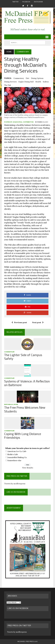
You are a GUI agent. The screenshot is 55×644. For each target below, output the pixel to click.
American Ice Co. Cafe (17, 451)
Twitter (15, 2)
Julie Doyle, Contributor (23, 122)
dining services (10, 82)
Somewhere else (14, 460)
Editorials (9, 404)
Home (16, 404)
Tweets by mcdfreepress (15, 484)
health (38, 82)
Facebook (26, 2)
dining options (37, 78)
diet (27, 78)
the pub (8, 85)
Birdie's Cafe (13, 454)
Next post (38, 322)
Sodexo (46, 82)
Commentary (19, 78)
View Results (28, 468)
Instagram (38, 2)
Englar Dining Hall (26, 82)
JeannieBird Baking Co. (17, 457)
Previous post (19, 322)
